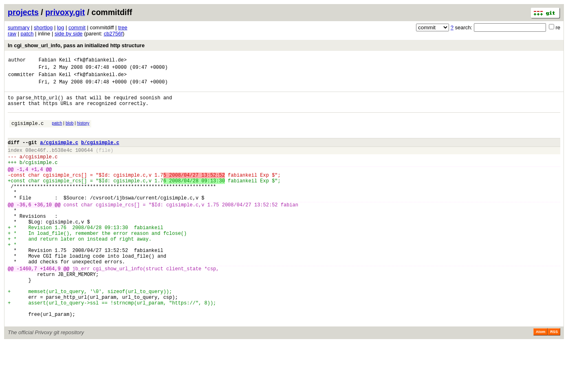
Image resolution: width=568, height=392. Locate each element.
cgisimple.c (28, 133)
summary (19, 27)
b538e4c (62, 163)
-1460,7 (27, 306)
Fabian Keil (55, 61)
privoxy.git (65, 12)
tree (123, 27)
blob (70, 132)
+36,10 (43, 229)
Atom (540, 381)
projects (23, 12)
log (61, 27)
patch (27, 34)
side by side (69, 34)
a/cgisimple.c (59, 154)
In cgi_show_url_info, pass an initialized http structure (76, 45)
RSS (554, 381)
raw (12, 34)
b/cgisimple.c (100, 154)
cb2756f (113, 34)
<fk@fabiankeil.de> (100, 61)
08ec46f (35, 163)
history (83, 132)
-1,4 (23, 186)
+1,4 (37, 186)
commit (77, 27)
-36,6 (24, 229)
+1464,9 (50, 306)
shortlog (43, 27)
